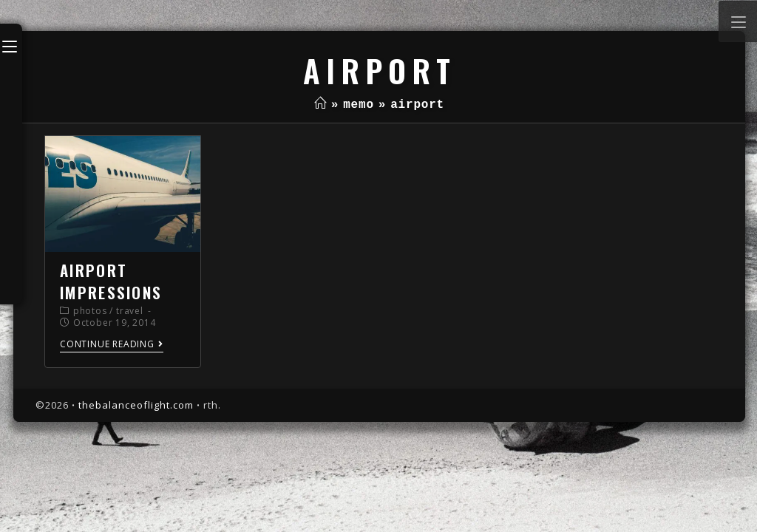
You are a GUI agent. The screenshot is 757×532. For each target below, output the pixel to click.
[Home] (320, 105)
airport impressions (111, 281)
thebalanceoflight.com (136, 405)
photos (90, 311)
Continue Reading (112, 345)
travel (130, 311)
